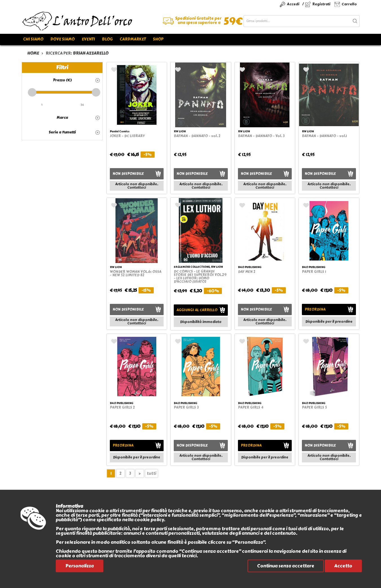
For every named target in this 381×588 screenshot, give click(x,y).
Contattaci (137, 188)
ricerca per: (77, 53)
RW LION (180, 131)
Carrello (349, 4)
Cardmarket (133, 39)
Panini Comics (120, 131)
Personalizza (80, 566)
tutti (151, 474)
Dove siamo (63, 39)
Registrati (321, 4)
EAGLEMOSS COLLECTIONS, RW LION (198, 267)
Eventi (88, 39)
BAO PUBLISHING (250, 267)
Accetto (343, 566)
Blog (107, 39)
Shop (158, 39)
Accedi (293, 4)
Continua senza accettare (286, 566)
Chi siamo (33, 39)
